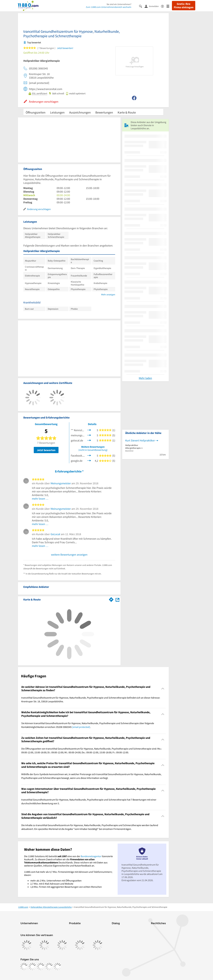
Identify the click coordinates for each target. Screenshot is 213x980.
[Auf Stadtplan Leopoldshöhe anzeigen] (117, 599)
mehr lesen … (40, 499)
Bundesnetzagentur (91, 856)
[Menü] (169, 6)
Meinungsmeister (61, 483)
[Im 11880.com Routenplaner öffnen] (111, 599)
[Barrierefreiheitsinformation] (164, 6)
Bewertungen (104, 112)
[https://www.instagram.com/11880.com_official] (32, 967)
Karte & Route (127, 112)
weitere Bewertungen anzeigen (69, 555)
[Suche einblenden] (142, 6)
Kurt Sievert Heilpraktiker (140, 440)
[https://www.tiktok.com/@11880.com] (41, 967)
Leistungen (57, 112)
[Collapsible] (163, 689)
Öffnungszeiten (36, 112)
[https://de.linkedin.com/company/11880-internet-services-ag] (49, 967)
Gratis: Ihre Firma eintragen (184, 6)
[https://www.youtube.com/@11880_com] (58, 967)
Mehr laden (145, 378)
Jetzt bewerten (46, 450)
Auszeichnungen (80, 112)
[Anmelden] (153, 6)
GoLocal (55, 534)
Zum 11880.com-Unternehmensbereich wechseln (109, 7)
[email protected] (81, 727)
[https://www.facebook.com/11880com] (24, 967)
